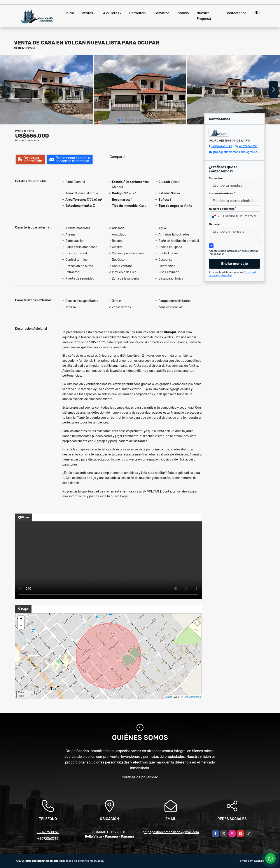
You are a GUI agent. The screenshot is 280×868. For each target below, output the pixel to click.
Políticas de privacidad (140, 777)
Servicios (162, 13)
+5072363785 (248, 146)
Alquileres (111, 13)
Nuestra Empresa (204, 16)
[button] (119, 120)
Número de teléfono (222, 209)
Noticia (183, 13)
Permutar (137, 13)
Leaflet (168, 697)
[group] (46, 90)
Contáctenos (236, 13)
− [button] (21, 626)
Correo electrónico (222, 193)
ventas (87, 13)
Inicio (70, 13)
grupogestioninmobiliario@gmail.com (237, 152)
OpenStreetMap (192, 697)
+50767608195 (222, 146)
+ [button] (21, 619)
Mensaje (215, 224)
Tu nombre (217, 178)
